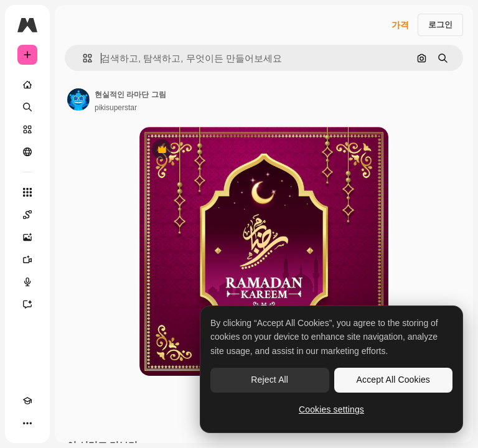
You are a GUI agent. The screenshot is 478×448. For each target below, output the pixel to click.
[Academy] (27, 401)
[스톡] (27, 129)
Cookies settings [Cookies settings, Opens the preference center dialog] (331, 409)
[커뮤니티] (27, 152)
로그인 (440, 25)
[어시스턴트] (27, 304)
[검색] (27, 107)
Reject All (269, 380)
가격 (400, 25)
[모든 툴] (27, 192)
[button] (82, 58)
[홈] (27, 85)
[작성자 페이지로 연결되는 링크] (78, 100)
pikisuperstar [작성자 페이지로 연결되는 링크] (116, 108)
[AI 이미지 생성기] (27, 237)
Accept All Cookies (393, 380)
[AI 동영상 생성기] (27, 259)
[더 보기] (27, 423)
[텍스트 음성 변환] (27, 282)
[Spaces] (27, 215)
